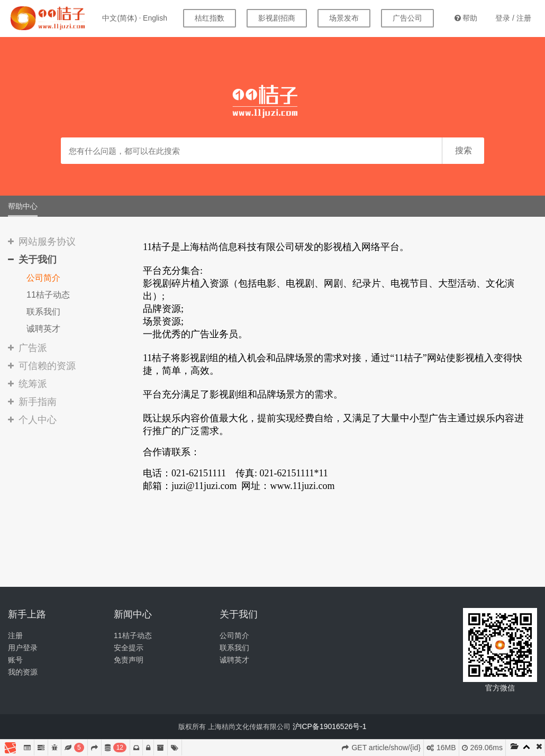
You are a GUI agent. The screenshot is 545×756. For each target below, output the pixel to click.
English (155, 18)
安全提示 (129, 648)
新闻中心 (133, 614)
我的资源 (23, 672)
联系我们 (43, 312)
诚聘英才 (43, 329)
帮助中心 (23, 206)
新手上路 (27, 614)
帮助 (466, 18)
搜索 (464, 150)
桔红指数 (210, 18)
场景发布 (344, 18)
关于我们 (239, 614)
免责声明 (129, 660)
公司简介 (43, 278)
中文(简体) (119, 18)
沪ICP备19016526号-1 (330, 726)
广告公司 (407, 18)
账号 (15, 660)
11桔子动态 (48, 295)
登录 (503, 18)
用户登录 (23, 648)
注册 (524, 18)
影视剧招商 (277, 18)
